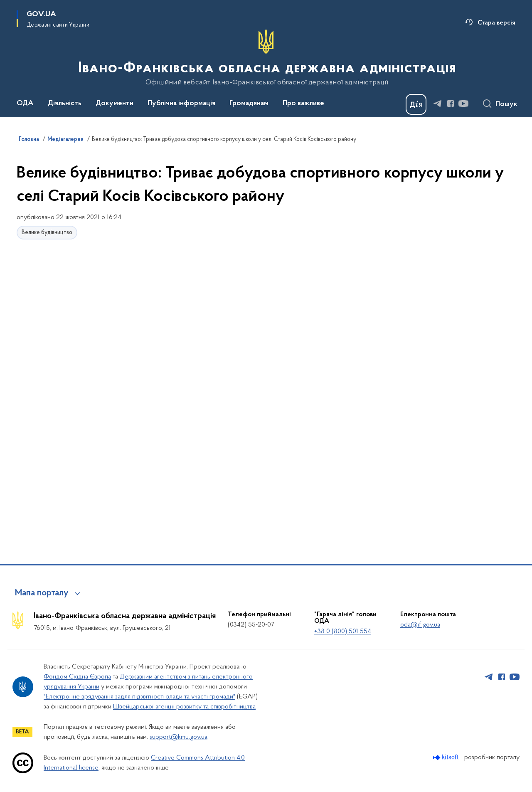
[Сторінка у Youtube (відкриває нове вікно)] (463, 104)
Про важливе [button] (303, 104)
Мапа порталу (42, 593)
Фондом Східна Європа (77, 677)
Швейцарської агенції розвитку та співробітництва (184, 707)
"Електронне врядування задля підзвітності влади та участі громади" (139, 697)
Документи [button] (115, 104)
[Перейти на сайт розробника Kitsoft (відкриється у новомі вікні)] (447, 757)
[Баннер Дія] (416, 104)
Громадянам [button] (249, 104)
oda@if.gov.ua (420, 625)
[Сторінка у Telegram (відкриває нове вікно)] (438, 104)
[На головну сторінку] (266, 58)
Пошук (506, 104)
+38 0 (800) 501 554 (343, 632)
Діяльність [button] (65, 104)
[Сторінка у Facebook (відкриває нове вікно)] (451, 104)
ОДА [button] (25, 104)
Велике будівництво (47, 233)
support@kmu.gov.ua (179, 737)
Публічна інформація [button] (181, 104)
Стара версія (496, 23)
